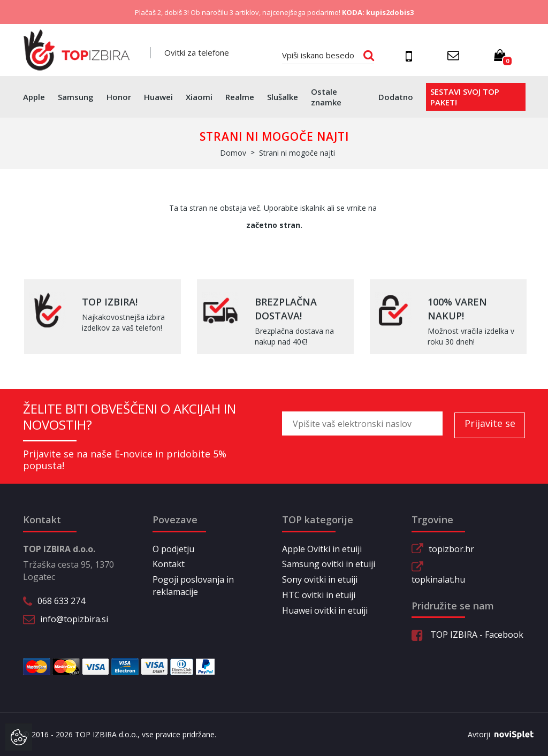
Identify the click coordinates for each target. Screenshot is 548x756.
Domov (233, 153)
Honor (119, 97)
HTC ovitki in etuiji (319, 595)
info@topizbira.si (74, 619)
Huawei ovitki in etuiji (325, 610)
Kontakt (169, 564)
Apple (34, 97)
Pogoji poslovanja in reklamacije (193, 586)
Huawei (158, 97)
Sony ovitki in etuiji (320, 579)
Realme (240, 97)
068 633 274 (61, 601)
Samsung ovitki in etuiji (329, 564)
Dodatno (396, 97)
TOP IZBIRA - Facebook (467, 635)
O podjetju (173, 549)
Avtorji (497, 735)
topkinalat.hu (438, 579)
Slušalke (283, 97)
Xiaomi (199, 97)
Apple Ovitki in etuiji (322, 549)
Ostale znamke (326, 97)
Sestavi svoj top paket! (465, 97)
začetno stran (273, 225)
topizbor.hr (451, 549)
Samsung (76, 97)
